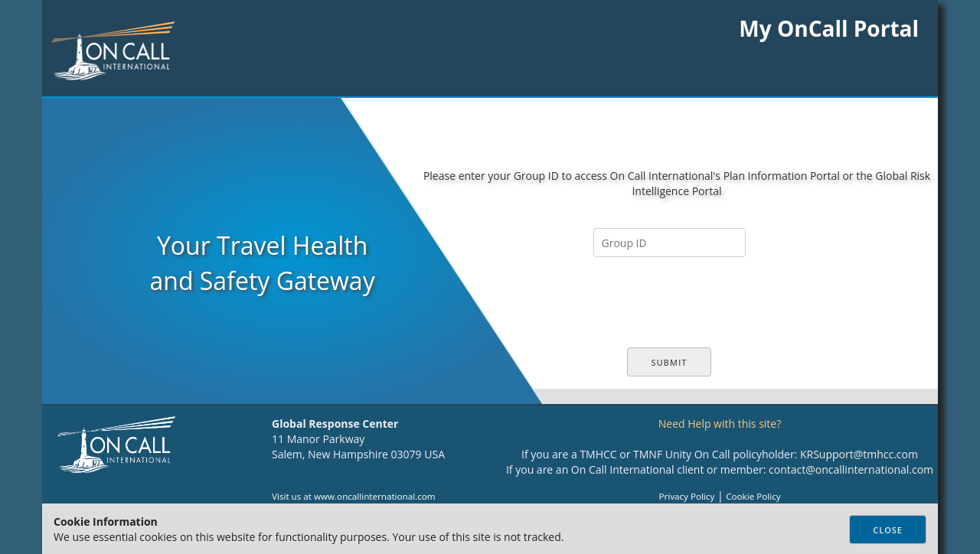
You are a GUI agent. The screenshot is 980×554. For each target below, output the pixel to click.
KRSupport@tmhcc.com (859, 454)
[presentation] (673, 302)
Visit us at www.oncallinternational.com (354, 496)
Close (888, 530)
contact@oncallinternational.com (851, 469)
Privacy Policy (686, 496)
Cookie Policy (753, 496)
